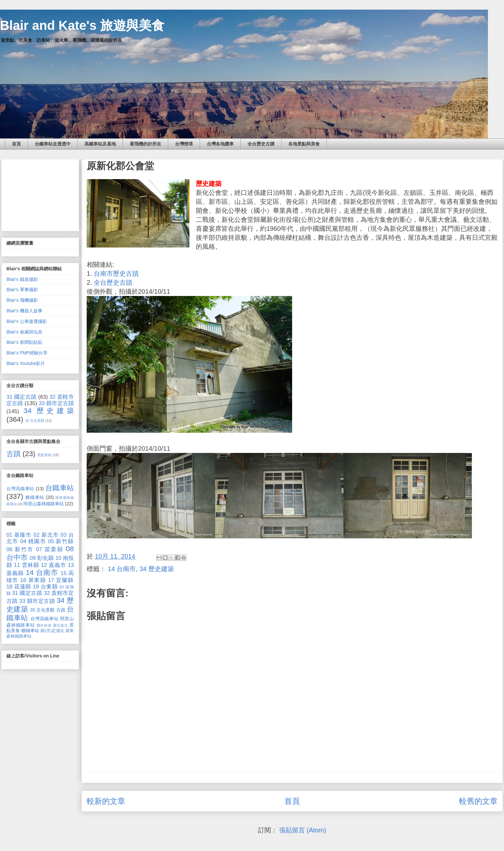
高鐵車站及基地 (100, 144)
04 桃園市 (33, 541)
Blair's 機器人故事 (24, 311)
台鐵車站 (60, 488)
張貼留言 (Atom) (303, 830)
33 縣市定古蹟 (56, 403)
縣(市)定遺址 (52, 631)
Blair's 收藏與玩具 (24, 332)
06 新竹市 (20, 549)
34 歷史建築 (157, 569)
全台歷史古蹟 (261, 144)
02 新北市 (46, 535)
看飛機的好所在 (145, 144)
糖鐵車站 (35, 497)
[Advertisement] (40, 194)
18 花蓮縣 (19, 587)
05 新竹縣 (61, 541)
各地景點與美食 (304, 144)
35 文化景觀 (35, 421)
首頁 (16, 144)
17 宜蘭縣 (61, 580)
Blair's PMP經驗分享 (27, 353)
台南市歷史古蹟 (116, 274)
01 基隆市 (19, 535)
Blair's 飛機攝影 (22, 300)
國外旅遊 (44, 625)
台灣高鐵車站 (20, 489)
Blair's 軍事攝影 (22, 290)
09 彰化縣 (42, 558)
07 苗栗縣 (50, 549)
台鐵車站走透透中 (53, 144)
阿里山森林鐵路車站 (44, 504)
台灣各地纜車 (220, 144)
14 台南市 (122, 569)
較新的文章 (106, 801)
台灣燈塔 (184, 144)
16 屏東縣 (33, 580)
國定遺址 (61, 625)
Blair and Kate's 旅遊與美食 (82, 25)
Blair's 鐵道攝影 (22, 279)
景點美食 (44, 455)
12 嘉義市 (53, 565)
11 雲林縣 (27, 565)
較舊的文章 (478, 801)
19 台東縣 (45, 587)
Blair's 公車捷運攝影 (27, 321)
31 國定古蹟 (22, 397)
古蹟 (13, 454)
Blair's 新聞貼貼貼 (24, 342)
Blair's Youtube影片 (26, 363)
